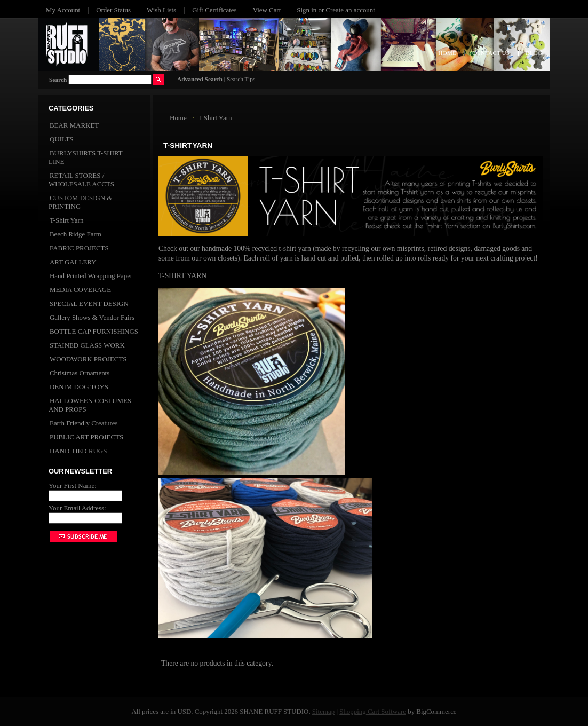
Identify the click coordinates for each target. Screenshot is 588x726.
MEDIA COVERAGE (80, 290)
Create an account (350, 10)
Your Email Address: (77, 508)
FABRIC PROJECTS (79, 248)
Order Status (113, 10)
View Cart (267, 10)
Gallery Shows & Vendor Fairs (92, 317)
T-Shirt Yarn (66, 220)
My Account (63, 10)
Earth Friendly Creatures (84, 423)
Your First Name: (73, 486)
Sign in (307, 10)
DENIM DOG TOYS (79, 387)
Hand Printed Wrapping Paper (91, 276)
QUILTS (62, 139)
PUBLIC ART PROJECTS (86, 437)
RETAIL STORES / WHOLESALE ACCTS (81, 180)
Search (58, 80)
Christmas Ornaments (80, 373)
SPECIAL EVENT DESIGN (89, 303)
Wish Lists (161, 10)
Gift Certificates (214, 10)
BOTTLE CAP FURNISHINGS (94, 331)
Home (178, 118)
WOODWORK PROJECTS (88, 359)
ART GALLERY (73, 262)
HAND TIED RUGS (78, 451)
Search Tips (241, 79)
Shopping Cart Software (373, 711)
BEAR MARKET (74, 125)
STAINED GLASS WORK (87, 345)
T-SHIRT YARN (182, 276)
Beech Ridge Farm (76, 234)
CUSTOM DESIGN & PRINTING (80, 202)
